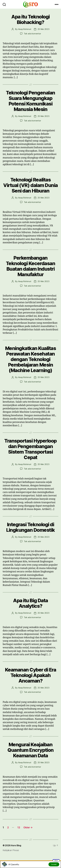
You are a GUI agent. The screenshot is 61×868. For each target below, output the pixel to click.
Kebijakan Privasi (11, 850)
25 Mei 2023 (43, 29)
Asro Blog (16, 845)
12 (19, 827)
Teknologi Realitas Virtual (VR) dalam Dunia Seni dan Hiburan (30, 185)
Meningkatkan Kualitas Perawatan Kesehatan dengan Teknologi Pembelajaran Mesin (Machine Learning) (31, 359)
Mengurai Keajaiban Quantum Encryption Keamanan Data (30, 750)
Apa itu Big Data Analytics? (30, 603)
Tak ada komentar (32, 34)
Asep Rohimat (25, 29)
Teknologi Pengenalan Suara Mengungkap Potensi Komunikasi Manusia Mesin (30, 101)
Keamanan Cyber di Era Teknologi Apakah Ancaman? (31, 675)
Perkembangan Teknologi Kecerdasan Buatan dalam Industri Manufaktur (30, 266)
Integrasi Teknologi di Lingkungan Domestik (30, 527)
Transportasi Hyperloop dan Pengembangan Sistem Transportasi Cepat (30, 449)
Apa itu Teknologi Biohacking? (30, 19)
